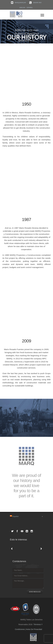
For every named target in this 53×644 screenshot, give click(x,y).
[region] (26, 32)
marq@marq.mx (20, 3)
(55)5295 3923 (37, 3)
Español (30, 8)
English (22, 8)
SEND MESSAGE (35, 592)
